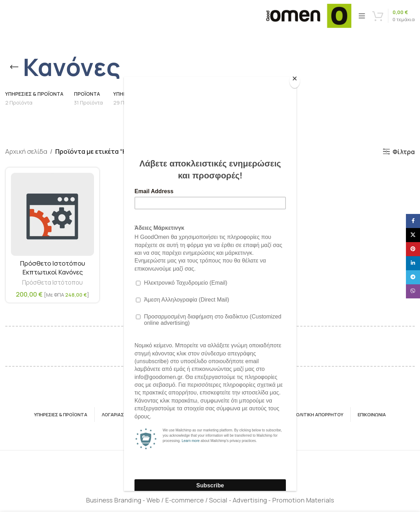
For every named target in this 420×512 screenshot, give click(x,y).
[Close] (295, 81)
